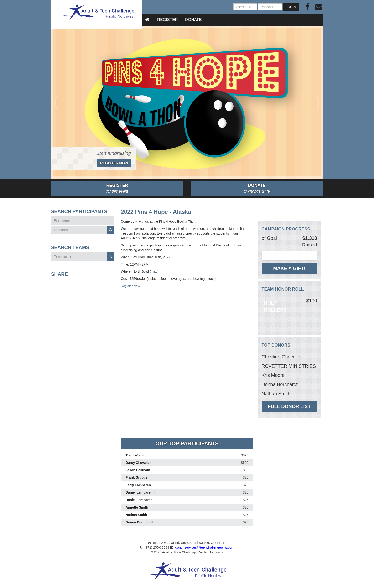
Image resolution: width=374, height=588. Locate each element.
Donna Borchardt (139, 522)
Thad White (135, 455)
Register (168, 20)
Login (291, 7)
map (154, 271)
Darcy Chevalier (138, 463)
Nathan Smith (136, 515)
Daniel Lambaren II (140, 492)
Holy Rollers (275, 306)
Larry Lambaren (138, 485)
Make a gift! (289, 268)
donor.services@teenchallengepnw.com (205, 547)
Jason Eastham (138, 470)
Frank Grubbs (137, 478)
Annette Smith (137, 507)
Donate (193, 20)
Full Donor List (289, 406)
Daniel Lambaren (139, 500)
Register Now (114, 163)
